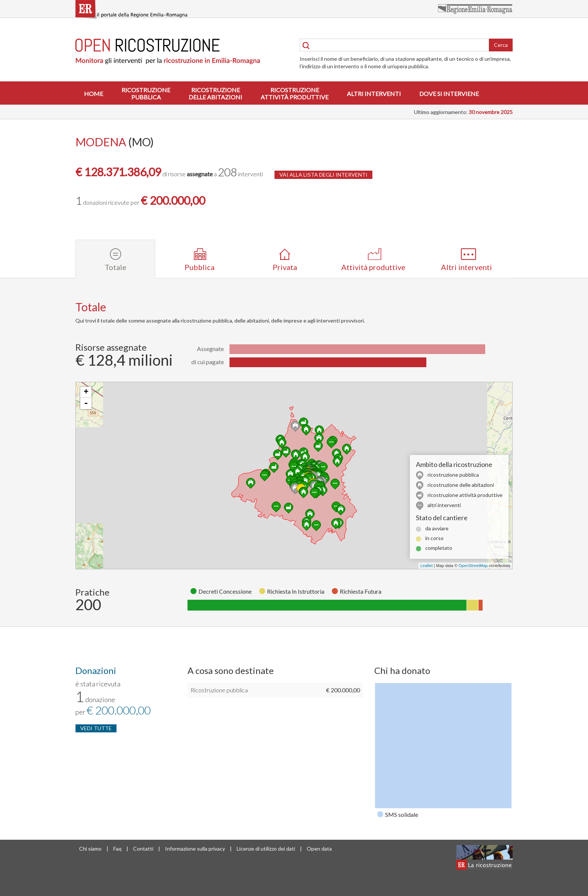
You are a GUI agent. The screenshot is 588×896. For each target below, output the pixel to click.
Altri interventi (374, 94)
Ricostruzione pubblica (219, 690)
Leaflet (427, 566)
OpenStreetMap (473, 566)
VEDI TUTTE (96, 728)
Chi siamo (90, 849)
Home (94, 94)
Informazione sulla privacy (195, 849)
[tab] (115, 259)
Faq (117, 849)
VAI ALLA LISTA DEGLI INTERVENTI (323, 175)
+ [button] (86, 392)
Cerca (501, 45)
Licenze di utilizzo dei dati (266, 849)
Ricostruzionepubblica (146, 93)
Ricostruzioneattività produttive (295, 93)
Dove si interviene (449, 94)
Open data (319, 849)
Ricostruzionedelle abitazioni (215, 93)
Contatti (143, 849)
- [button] (86, 404)
